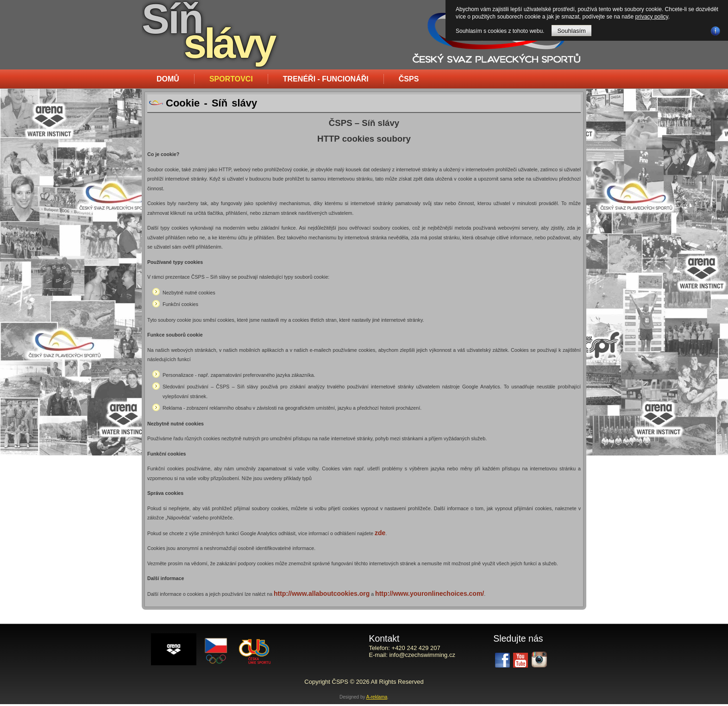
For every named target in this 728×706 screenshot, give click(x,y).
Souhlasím (571, 31)
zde (380, 533)
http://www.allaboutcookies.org (322, 594)
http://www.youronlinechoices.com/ (430, 594)
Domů (168, 79)
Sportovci (231, 79)
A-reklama (377, 699)
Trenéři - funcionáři (326, 79)
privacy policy (652, 17)
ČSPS (409, 79)
